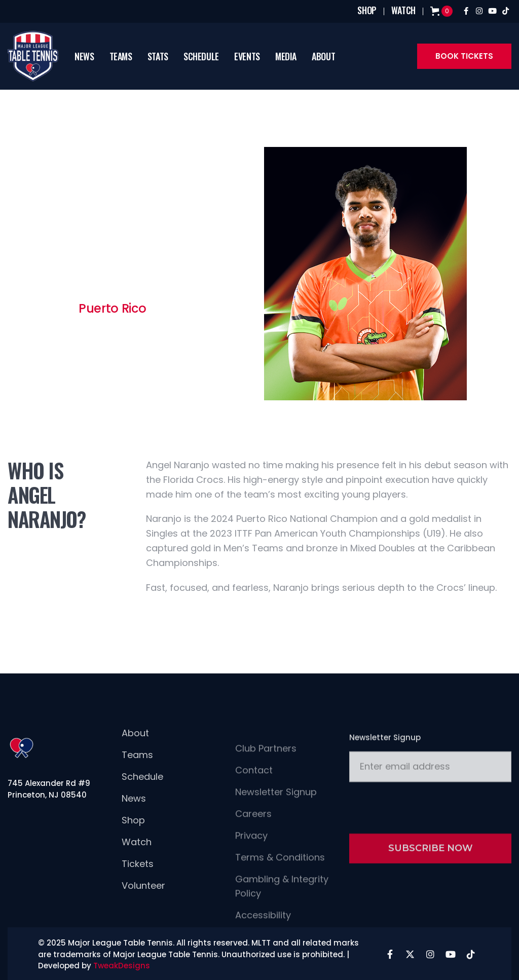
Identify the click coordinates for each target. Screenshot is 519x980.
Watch (137, 861)
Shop (133, 839)
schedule (201, 56)
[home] (37, 56)
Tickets (138, 882)
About (135, 752)
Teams (121, 56)
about (323, 56)
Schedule (142, 795)
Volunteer (143, 904)
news (84, 56)
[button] (121, 56)
